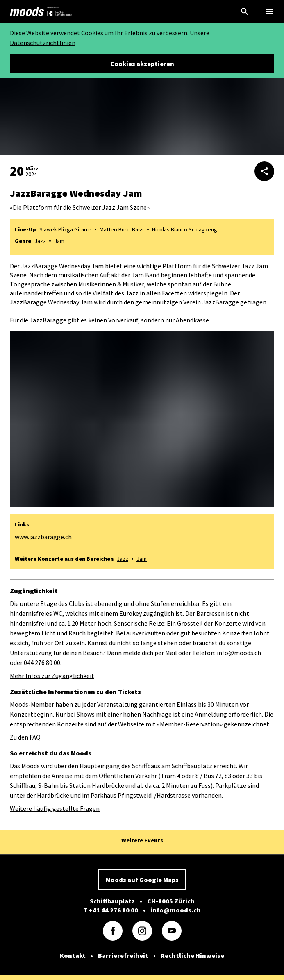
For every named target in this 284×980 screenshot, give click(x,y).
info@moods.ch (176, 910)
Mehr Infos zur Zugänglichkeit (52, 676)
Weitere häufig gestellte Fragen (55, 808)
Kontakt (73, 955)
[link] (27, 11)
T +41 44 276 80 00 (111, 910)
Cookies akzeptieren (142, 64)
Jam (142, 559)
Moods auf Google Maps (142, 880)
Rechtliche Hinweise (192, 955)
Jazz (123, 559)
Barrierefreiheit (123, 955)
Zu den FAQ (25, 737)
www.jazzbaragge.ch (43, 537)
